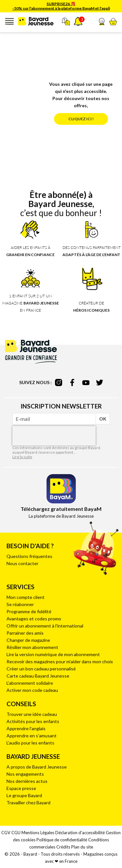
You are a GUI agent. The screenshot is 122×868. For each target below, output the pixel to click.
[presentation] (54, 436)
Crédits (63, 847)
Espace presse (21, 788)
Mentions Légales (38, 833)
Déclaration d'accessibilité (80, 833)
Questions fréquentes (29, 556)
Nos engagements (25, 774)
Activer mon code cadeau (32, 690)
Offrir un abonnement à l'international (45, 626)
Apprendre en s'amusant (32, 736)
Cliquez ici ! (81, 119)
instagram (59, 382)
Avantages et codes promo (34, 619)
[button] (102, 21)
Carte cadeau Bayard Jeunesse (38, 676)
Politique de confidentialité (62, 840)
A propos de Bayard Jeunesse (37, 767)
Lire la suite (22, 457)
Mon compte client (26, 597)
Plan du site (82, 847)
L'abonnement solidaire (30, 683)
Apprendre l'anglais (26, 728)
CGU (16, 833)
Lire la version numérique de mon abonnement (53, 654)
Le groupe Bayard (24, 795)
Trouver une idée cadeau (32, 714)
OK (103, 419)
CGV (6, 833)
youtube (86, 382)
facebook (72, 382)
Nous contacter (22, 563)
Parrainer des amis (25, 633)
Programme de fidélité (29, 611)
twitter (100, 382)
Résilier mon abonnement (32, 647)
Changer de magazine (28, 640)
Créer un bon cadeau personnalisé (41, 669)
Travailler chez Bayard (28, 803)
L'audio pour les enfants (30, 743)
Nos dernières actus (27, 781)
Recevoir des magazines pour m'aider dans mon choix (60, 661)
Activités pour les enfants (33, 721)
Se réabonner (20, 604)
